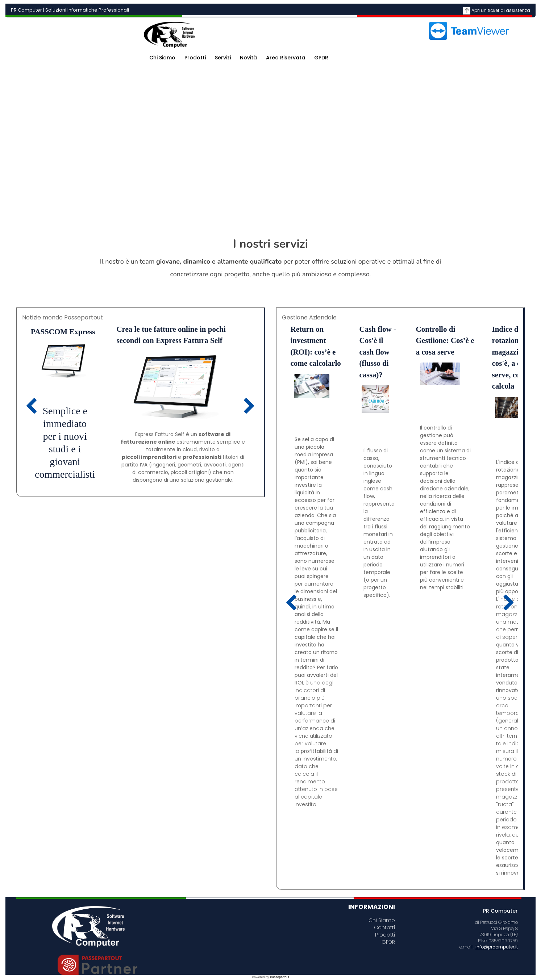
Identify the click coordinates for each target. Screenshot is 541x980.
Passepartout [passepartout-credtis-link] (280, 977)
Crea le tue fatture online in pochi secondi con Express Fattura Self (171, 335)
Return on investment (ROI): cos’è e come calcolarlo (316, 346)
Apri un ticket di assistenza (501, 10)
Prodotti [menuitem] (195, 58)
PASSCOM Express (63, 332)
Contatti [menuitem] (384, 927)
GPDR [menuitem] (321, 58)
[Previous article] (31, 406)
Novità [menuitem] (248, 58)
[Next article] (249, 406)
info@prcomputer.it (497, 947)
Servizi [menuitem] (223, 58)
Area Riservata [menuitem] (286, 58)
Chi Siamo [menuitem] (162, 58)
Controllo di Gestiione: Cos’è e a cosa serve (445, 341)
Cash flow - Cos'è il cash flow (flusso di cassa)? (378, 352)
